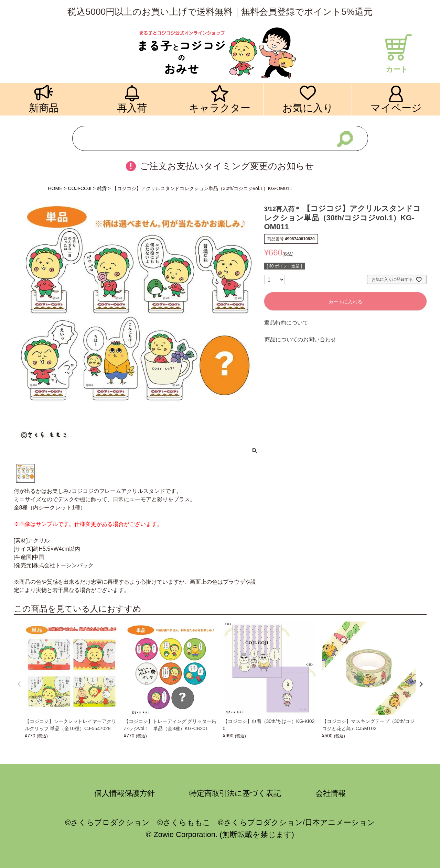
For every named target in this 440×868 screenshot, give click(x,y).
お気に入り (308, 108)
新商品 (44, 108)
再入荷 (132, 108)
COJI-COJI (79, 188)
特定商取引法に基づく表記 (235, 793)
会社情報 (331, 793)
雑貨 (102, 188)
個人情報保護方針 (125, 793)
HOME (55, 188)
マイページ (396, 108)
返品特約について (286, 323)
